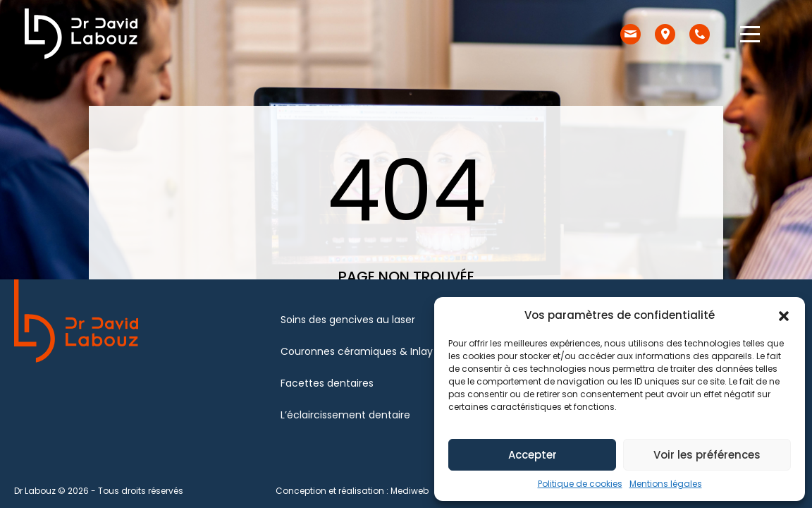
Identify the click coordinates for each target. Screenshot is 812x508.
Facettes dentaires (327, 383)
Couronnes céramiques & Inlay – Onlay (377, 351)
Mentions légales (666, 484)
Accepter (533, 455)
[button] (784, 315)
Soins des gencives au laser (348, 320)
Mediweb (410, 491)
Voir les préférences (707, 455)
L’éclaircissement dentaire (345, 415)
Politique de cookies (580, 484)
